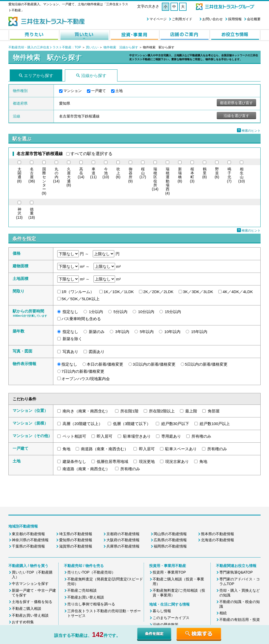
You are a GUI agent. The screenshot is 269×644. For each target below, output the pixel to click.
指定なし (70, 312)
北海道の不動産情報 (218, 540)
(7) (229, 175)
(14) (56, 175)
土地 (119, 91)
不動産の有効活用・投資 (240, 620)
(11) (93, 173)
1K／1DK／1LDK (119, 292)
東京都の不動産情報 (28, 534)
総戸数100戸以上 (215, 424)
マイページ (158, 19)
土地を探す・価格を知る (32, 602)
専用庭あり (171, 436)
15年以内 (199, 332)
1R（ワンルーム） (78, 292)
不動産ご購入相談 (27, 609)
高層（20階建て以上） (82, 424)
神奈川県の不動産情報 (30, 540)
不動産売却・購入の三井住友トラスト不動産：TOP (45, 47)
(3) (192, 175)
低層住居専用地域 (112, 461)
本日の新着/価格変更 (105, 364)
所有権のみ (201, 436)
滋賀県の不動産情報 (76, 546)
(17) (143, 173)
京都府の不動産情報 (123, 534)
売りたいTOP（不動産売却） (91, 572)
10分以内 (146, 312)
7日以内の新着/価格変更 (83, 371)
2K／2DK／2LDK (158, 292)
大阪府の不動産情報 (123, 540)
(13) (19, 213)
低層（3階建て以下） (132, 424)
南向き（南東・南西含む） (86, 411)
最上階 (191, 411)
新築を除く (72, 339)
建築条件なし (74, 461)
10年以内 (173, 332)
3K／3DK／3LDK (198, 292)
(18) (32, 213)
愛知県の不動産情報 (76, 540)
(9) (44, 181)
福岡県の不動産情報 (170, 546)
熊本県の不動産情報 (218, 534)
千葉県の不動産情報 (28, 546)
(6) (118, 173)
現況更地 (147, 461)
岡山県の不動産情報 (170, 534)
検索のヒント (251, 131)
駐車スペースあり (181, 449)
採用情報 (235, 19)
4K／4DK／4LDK (238, 292)
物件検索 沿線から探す (121, 47)
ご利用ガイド (182, 19)
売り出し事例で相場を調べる (91, 604)
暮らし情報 (162, 611)
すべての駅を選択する (91, 154)
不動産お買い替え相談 (30, 615)
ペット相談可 (74, 436)
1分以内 (96, 312)
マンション (73, 91)
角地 (66, 449)
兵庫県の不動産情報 (123, 546)
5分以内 (120, 312)
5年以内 (147, 332)
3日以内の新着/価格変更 (154, 364)
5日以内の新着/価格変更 (206, 364)
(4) (167, 181)
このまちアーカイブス (171, 618)
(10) (106, 173)
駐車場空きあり (137, 436)
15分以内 (173, 312)
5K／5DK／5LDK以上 (81, 299)
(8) (19, 175)
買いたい (93, 47)
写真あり (70, 352)
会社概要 (254, 19)
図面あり (97, 352)
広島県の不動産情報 (170, 540)
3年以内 (122, 332)
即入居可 (105, 436)
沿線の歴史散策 (165, 625)
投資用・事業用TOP (169, 572)
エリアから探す (39, 76)
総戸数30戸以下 (175, 424)
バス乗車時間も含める (81, 319)
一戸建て (99, 91)
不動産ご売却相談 (82, 590)
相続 (223, 613)
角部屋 (214, 411)
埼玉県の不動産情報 (76, 534)
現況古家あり (177, 461)
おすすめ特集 (23, 622)
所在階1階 (129, 411)
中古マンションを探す (30, 584)
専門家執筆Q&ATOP (236, 572)
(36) (32, 175)
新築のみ (97, 332)
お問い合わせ (213, 19)
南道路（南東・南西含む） (105, 449)
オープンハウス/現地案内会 (86, 379)
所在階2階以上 (162, 411)
